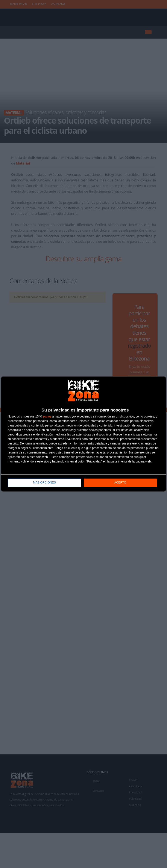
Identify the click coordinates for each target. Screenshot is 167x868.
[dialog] (83, 434)
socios (47, 417)
